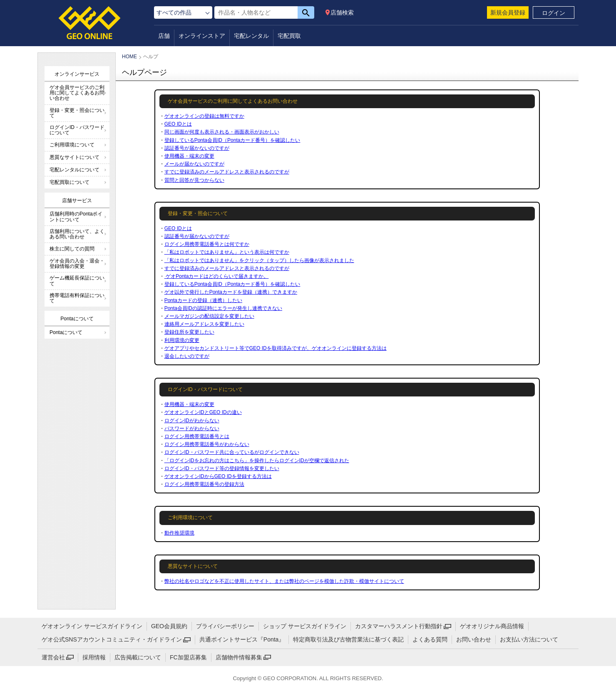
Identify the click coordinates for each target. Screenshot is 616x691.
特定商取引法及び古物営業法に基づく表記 (348, 639)
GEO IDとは (178, 124)
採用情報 (94, 657)
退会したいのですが (187, 356)
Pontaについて (66, 332)
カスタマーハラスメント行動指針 (399, 626)
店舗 (164, 36)
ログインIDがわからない (192, 421)
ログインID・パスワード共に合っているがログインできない (232, 452)
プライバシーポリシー (225, 626)
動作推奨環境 (179, 533)
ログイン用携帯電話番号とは (197, 436)
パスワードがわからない (192, 428)
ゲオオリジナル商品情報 (492, 626)
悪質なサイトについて (75, 157)
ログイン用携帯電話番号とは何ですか (207, 244)
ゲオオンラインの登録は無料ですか (204, 116)
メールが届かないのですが (194, 164)
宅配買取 (289, 36)
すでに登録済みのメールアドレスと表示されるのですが (227, 172)
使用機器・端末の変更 (189, 156)
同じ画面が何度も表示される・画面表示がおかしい (222, 132)
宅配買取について (70, 182)
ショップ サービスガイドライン (305, 626)
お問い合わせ (474, 639)
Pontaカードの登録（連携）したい (203, 300)
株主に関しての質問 (72, 249)
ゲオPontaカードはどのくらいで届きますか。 (217, 276)
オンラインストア (202, 36)
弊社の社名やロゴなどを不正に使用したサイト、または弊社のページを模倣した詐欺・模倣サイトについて (284, 581)
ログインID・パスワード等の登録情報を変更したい (222, 468)
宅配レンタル (251, 36)
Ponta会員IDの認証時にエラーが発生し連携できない (223, 308)
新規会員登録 (508, 12)
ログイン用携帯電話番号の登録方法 (204, 484)
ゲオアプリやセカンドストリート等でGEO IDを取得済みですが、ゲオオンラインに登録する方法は (276, 348)
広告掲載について (138, 657)
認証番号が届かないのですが (197, 148)
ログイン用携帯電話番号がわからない (207, 444)
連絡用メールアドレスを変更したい (204, 324)
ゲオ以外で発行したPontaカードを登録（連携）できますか (231, 292)
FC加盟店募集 (188, 657)
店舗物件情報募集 (239, 657)
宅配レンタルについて (75, 170)
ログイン (554, 13)
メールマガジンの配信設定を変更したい (209, 316)
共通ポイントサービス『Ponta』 (242, 639)
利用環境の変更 (182, 340)
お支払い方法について (529, 639)
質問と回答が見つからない (194, 180)
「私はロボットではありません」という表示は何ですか (227, 252)
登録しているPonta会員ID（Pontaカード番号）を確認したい (232, 140)
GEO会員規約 (169, 626)
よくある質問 (430, 639)
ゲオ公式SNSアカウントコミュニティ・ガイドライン (112, 639)
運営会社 (53, 657)
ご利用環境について (72, 145)
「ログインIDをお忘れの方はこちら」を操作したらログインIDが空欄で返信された (257, 461)
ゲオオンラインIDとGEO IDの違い (203, 412)
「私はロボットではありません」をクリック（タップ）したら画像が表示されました (259, 260)
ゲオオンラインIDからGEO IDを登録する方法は (218, 476)
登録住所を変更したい (189, 332)
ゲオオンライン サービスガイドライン (92, 626)
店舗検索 (342, 12)
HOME (129, 57)
